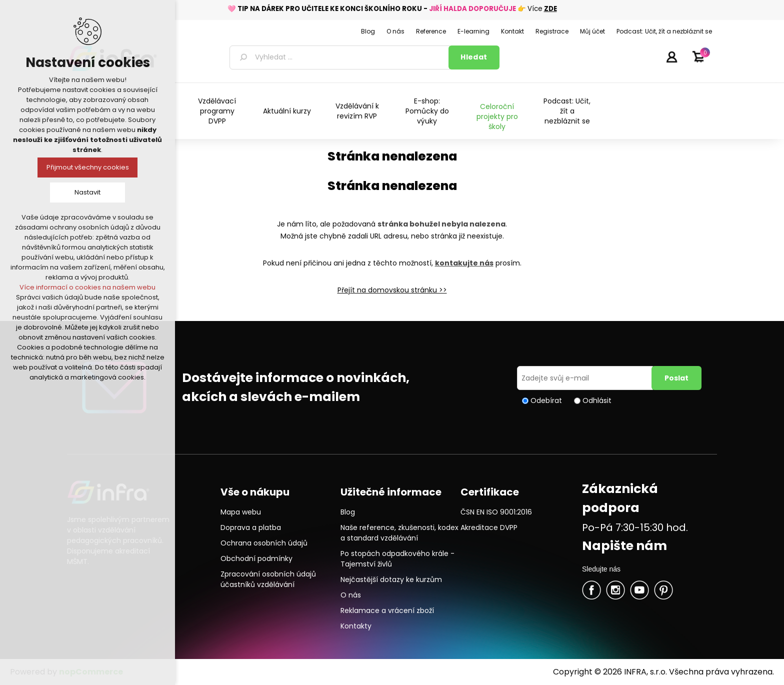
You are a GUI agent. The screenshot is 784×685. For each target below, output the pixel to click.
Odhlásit (597, 400)
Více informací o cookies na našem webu (87, 287)
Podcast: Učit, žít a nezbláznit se (567, 111)
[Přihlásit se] (586, 378)
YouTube (639, 590)
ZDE (550, 9)
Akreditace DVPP (489, 527)
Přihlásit (671, 56)
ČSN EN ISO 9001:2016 (496, 512)
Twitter (615, 590)
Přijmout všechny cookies (88, 167)
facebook (591, 590)
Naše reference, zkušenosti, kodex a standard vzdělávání (399, 533)
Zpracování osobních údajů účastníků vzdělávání (268, 579)
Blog (348, 512)
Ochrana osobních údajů (264, 543)
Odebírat (546, 400)
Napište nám (624, 546)
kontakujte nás (464, 263)
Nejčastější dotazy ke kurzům (391, 579)
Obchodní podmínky (256, 558)
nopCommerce (91, 672)
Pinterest (663, 590)
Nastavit (87, 192)
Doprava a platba (251, 527)
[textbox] (341, 57)
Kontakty (356, 626)
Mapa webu (241, 512)
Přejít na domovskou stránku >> (392, 290)
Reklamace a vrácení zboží (387, 610)
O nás (351, 595)
